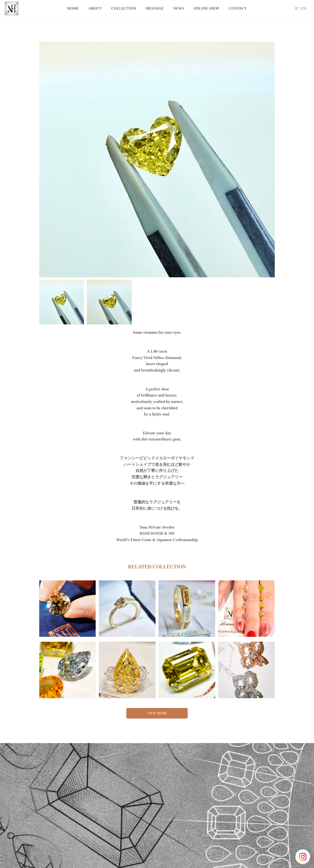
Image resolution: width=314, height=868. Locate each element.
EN (304, 8)
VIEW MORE (157, 714)
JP (296, 8)
